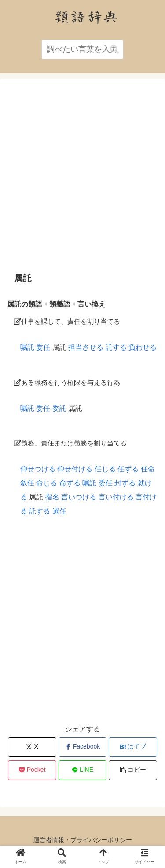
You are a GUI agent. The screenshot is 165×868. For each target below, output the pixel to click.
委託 (59, 408)
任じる (105, 469)
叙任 (27, 483)
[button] (114, 49)
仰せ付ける (75, 469)
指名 (52, 497)
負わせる (143, 347)
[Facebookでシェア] (83, 747)
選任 (59, 511)
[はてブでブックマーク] (133, 747)
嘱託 (27, 347)
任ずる (128, 469)
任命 (148, 469)
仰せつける (38, 469)
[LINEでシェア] (83, 770)
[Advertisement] (82, 175)
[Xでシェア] (32, 747)
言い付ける (116, 497)
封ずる (125, 483)
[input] (83, 49)
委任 (43, 347)
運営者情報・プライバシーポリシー (83, 840)
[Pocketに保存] (32, 770)
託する (116, 347)
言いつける (79, 497)
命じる (47, 483)
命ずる (70, 483)
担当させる (86, 347)
